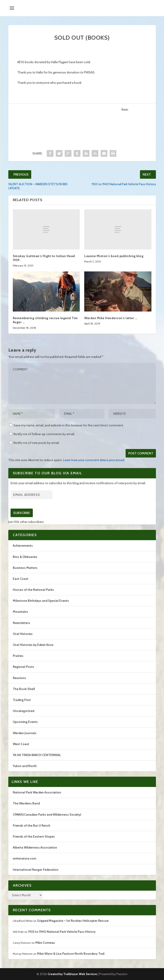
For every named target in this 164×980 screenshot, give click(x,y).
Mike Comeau (45, 943)
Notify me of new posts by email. (37, 443)
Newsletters (21, 623)
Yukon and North (25, 766)
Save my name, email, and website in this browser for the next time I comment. (69, 425)
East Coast (21, 579)
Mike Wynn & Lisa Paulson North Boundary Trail (71, 954)
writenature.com (24, 858)
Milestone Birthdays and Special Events (41, 601)
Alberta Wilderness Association (35, 847)
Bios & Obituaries (25, 557)
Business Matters (25, 568)
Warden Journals (25, 733)
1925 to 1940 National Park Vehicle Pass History (62, 932)
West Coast (21, 744)
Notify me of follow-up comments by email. (44, 434)
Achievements (23, 546)
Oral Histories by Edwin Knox (33, 645)
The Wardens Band (26, 803)
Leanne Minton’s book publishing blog (114, 256)
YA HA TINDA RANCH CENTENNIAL (37, 755)
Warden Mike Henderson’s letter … (111, 318)
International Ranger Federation (36, 870)
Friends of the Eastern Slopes (34, 836)
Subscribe (22, 513)
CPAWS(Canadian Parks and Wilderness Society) (47, 815)
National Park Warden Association (37, 792)
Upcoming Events (25, 722)
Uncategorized (23, 711)
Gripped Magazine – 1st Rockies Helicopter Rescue (73, 921)
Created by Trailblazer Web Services (72, 974)
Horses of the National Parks (33, 590)
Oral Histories (23, 634)
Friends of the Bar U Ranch (32, 825)
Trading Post (22, 700)
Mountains (20, 612)
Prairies (18, 656)
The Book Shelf (24, 689)
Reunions (19, 678)
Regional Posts (23, 667)
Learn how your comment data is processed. (94, 460)
